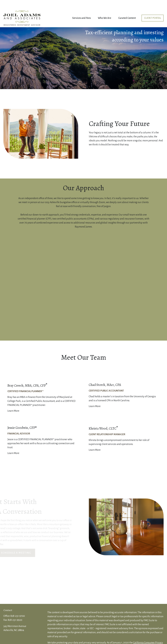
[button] (82, 9)
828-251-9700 (18, 607)
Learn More (13, 402)
